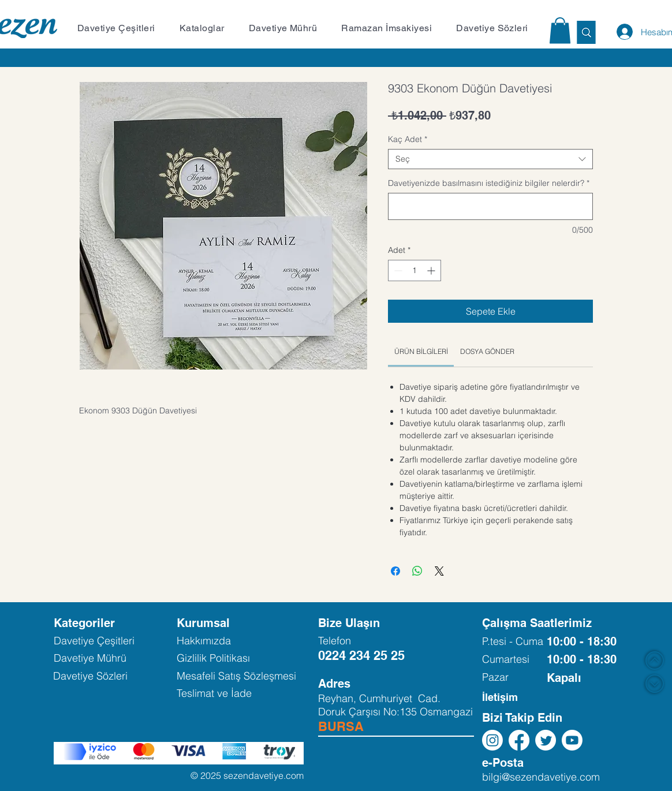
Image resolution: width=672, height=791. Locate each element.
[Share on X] (439, 571)
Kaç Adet (408, 139)
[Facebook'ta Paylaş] (395, 571)
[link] (421, 351)
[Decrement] (397, 270)
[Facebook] (519, 740)
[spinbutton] (415, 270)
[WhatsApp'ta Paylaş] (417, 571)
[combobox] (490, 159)
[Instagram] (492, 740)
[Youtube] (572, 740)
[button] (122, 28)
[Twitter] (546, 740)
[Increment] (432, 270)
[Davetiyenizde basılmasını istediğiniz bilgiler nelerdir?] (490, 206)
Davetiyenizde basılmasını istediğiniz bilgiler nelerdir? (489, 183)
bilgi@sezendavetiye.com (541, 777)
